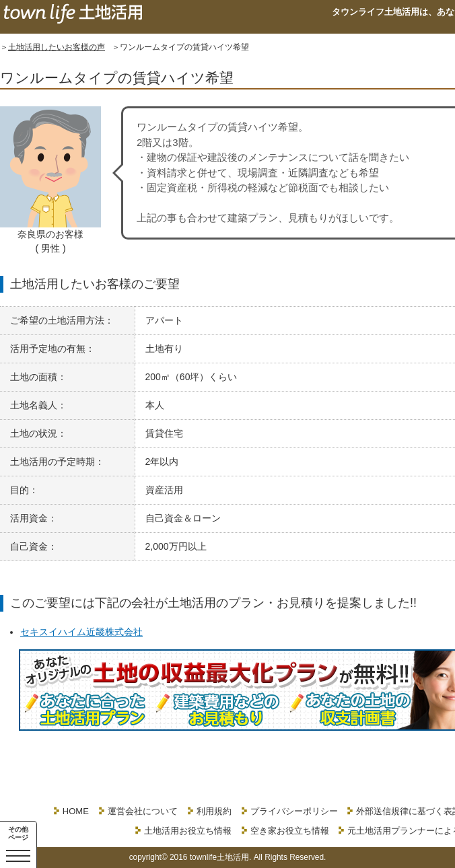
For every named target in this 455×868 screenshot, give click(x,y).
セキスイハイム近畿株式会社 (81, 632)
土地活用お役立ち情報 (188, 831)
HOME (76, 811)
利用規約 (214, 811)
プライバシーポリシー (294, 811)
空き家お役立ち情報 (290, 831)
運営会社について (143, 811)
